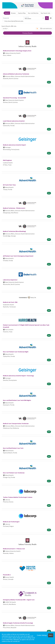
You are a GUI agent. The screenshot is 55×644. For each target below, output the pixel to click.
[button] (51, 18)
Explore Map (22, 13)
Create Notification (46, 29)
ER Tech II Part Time (9, 185)
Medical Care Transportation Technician (16, 423)
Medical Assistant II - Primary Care (14, 549)
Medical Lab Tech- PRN (10, 302)
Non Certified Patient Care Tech (13, 448)
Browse (13, 13)
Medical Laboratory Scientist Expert (14, 145)
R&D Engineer (7, 160)
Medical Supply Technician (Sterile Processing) (18, 623)
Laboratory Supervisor (10, 280)
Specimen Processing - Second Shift (14, 98)
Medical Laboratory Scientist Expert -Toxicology (18, 376)
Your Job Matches (33, 13)
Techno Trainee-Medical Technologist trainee (18, 497)
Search (7, 13)
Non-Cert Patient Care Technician (14, 473)
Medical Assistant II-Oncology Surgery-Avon (17, 51)
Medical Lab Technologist (11, 522)
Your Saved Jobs (45, 13)
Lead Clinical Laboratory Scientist (14, 121)
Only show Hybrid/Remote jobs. (14, 21)
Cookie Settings (42, 635)
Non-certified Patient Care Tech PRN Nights (17, 400)
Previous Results (27, 33)
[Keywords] (13, 18)
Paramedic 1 (7, 575)
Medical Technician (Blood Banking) (14, 231)
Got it (51, 635)
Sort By (5, 29)
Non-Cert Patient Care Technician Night (16, 352)
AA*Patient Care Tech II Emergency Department (18, 256)
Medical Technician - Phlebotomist (14, 208)
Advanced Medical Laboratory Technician (16, 74)
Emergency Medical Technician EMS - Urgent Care (19, 600)
